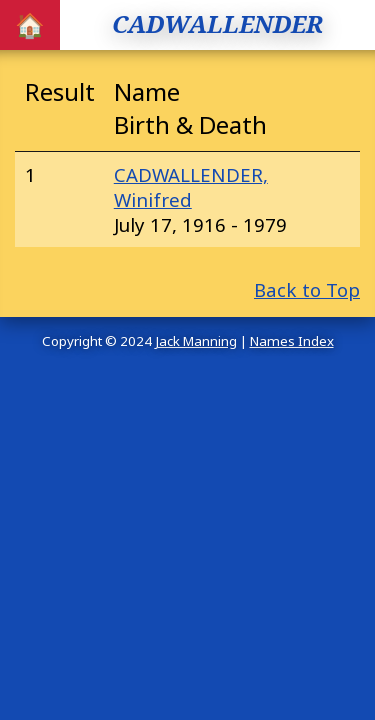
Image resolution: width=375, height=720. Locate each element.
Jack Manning (196, 341)
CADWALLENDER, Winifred (191, 187)
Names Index (292, 341)
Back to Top (307, 289)
